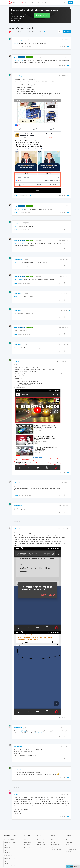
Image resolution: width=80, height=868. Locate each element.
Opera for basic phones (11, 862)
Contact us (69, 848)
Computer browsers (9, 836)
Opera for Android (16, 28)
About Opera (70, 836)
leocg (15, 54)
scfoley (16, 791)
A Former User (18, 479)
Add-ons (26, 836)
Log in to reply (67, 28)
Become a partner (71, 846)
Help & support (42, 836)
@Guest (26, 724)
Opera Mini (8, 857)
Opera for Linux (9, 844)
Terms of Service (56, 846)
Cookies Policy (56, 841)
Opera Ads (27, 844)
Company (70, 832)
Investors (69, 844)
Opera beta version (10, 846)
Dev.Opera (40, 844)
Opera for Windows (10, 839)
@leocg (26, 37)
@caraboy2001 (39, 729)
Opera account (28, 839)
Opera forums (41, 841)
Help (39, 832)
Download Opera (43, 12)
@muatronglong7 (39, 54)
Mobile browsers (8, 852)
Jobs (67, 841)
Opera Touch (8, 860)
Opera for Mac (9, 842)
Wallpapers (27, 841)
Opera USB (8, 849)
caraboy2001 (18, 358)
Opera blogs (41, 839)
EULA (53, 844)
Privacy (53, 839)
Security (54, 836)
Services (27, 832)
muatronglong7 (18, 36)
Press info (69, 839)
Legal (53, 832)
